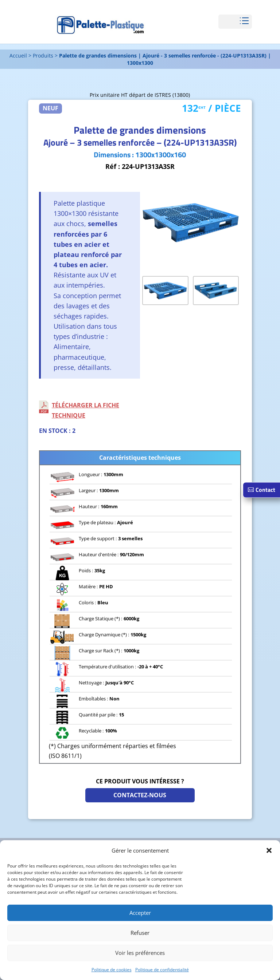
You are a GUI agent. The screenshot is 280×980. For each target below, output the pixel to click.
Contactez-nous (140, 795)
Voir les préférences (140, 953)
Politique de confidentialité (162, 970)
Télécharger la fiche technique (85, 410)
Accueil (18, 56)
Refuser (140, 933)
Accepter (140, 913)
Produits (43, 56)
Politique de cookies (112, 970)
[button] (269, 850)
